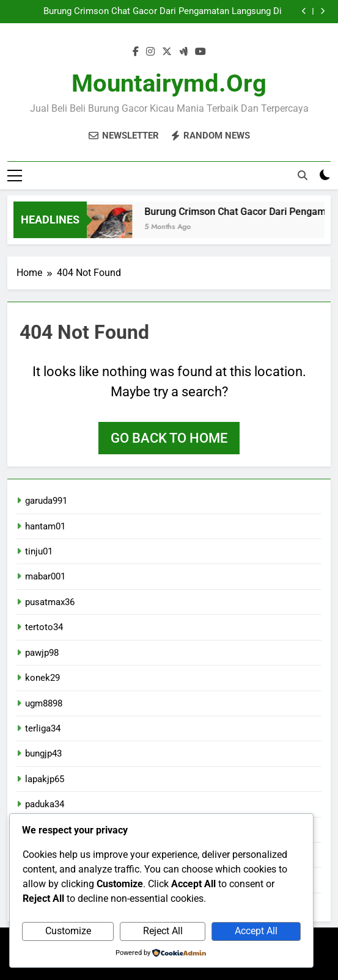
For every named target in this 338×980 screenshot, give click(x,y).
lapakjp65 (45, 779)
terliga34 (43, 728)
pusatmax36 (50, 602)
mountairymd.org (169, 83)
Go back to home (169, 438)
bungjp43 (43, 753)
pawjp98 (42, 653)
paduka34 (45, 804)
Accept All (256, 931)
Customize (68, 931)
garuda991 (46, 501)
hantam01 (45, 526)
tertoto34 (44, 627)
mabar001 (45, 576)
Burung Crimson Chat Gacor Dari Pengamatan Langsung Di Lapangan (163, 12)
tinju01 (39, 551)
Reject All (163, 931)
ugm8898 (44, 703)
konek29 (42, 678)
